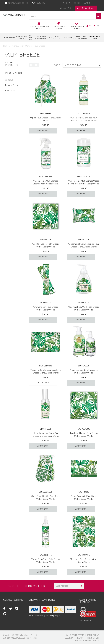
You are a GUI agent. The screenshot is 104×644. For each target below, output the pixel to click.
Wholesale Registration (87, 641)
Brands (12, 37)
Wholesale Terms (75, 635)
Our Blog (88, 3)
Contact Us (10, 91)
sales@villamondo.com (17, 3)
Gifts (50, 37)
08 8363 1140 (39, 3)
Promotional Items (95, 37)
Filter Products (12, 64)
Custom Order (66, 8)
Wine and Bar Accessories (22, 37)
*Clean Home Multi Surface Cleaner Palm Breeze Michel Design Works (46, 184)
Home (6, 37)
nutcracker (67, 37)
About (77, 3)
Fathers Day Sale (77, 37)
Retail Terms (93, 635)
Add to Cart (43, 131)
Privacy (80, 638)
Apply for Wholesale (86, 8)
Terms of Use (93, 638)
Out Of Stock (43, 383)
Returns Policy (12, 85)
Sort (57, 65)
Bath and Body (31, 38)
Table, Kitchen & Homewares (41, 37)
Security (69, 638)
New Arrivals (85, 37)
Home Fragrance (57, 37)
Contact (67, 3)
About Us (9, 80)
